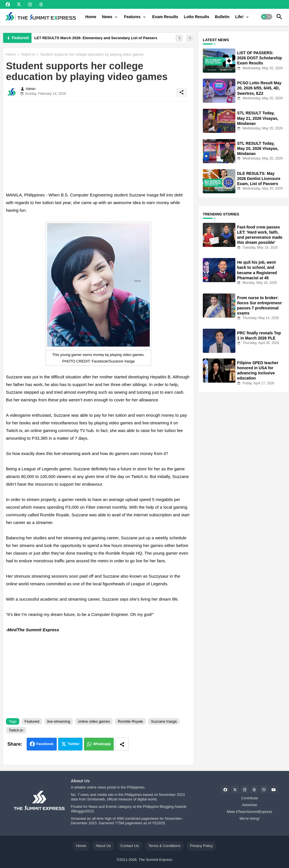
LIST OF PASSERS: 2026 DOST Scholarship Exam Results (260, 58)
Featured (32, 721)
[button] (267, 17)
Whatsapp (102, 744)
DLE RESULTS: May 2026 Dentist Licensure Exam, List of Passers (259, 179)
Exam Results (165, 17)
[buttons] (8, 4)
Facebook (45, 744)
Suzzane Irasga (164, 721)
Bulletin (222, 17)
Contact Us (130, 846)
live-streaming (59, 721)
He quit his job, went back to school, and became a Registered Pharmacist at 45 (257, 270)
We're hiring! (249, 818)
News (107, 17)
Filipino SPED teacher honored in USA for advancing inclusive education (258, 371)
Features (132, 17)
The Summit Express (156, 860)
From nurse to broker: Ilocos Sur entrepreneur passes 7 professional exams (260, 306)
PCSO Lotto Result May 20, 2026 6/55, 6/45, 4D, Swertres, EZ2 (259, 88)
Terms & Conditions (164, 846)
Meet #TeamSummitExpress (250, 812)
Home (91, 17)
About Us (103, 846)
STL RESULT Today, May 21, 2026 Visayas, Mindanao (258, 118)
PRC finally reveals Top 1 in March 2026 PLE (259, 336)
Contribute (249, 798)
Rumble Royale (130, 721)
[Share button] (122, 744)
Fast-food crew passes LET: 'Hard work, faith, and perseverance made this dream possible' (260, 235)
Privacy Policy (202, 846)
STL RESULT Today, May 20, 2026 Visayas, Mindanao (258, 148)
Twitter (74, 744)
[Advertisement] (98, 146)
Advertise (249, 805)
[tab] (91, 17)
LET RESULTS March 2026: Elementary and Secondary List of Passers (96, 38)
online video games (94, 721)
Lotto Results (196, 17)
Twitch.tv (28, 54)
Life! (239, 17)
